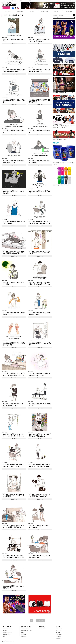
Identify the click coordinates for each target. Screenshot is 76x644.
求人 (4, 636)
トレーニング (8, 11)
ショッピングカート (43, 629)
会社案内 (5, 631)
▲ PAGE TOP (40, 621)
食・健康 (32, 11)
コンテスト (57, 11)
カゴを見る (72, 1)
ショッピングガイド (25, 629)
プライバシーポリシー (8, 633)
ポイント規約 (24, 635)
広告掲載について (7, 635)
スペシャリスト (44, 11)
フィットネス (20, 11)
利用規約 (23, 633)
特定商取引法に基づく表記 (26, 631)
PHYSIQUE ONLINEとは (8, 629)
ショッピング (69, 11)
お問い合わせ (24, 636)
